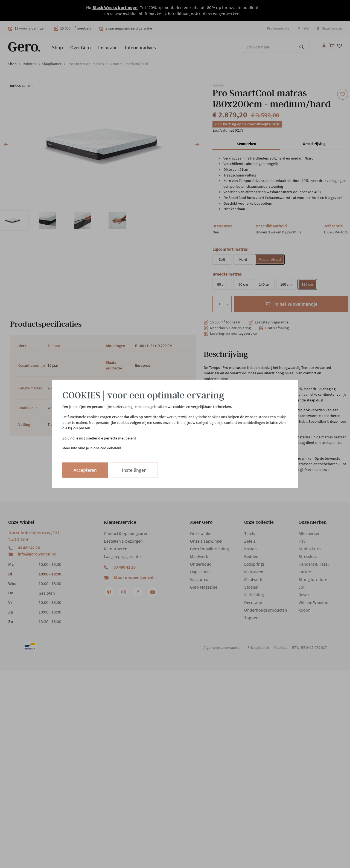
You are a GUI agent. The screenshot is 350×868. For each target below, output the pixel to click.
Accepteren (85, 470)
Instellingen (134, 470)
